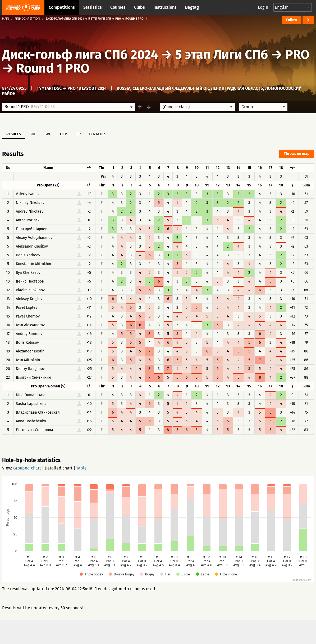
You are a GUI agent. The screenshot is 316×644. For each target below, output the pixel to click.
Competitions (62, 7)
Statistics (93, 7)
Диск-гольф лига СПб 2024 (80, 55)
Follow (292, 20)
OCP (63, 134)
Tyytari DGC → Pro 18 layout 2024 (72, 88)
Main (6, 19)
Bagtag (192, 7)
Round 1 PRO (53, 68)
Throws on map (297, 154)
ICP (78, 134)
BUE (33, 134)
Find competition (27, 19)
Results (14, 134)
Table (81, 468)
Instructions (165, 7)
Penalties (98, 134)
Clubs (139, 7)
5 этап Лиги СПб (222, 55)
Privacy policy (161, 631)
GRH (48, 134)
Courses (118, 7)
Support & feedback (113, 631)
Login (263, 7)
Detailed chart (59, 468)
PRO (297, 55)
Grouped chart (27, 468)
